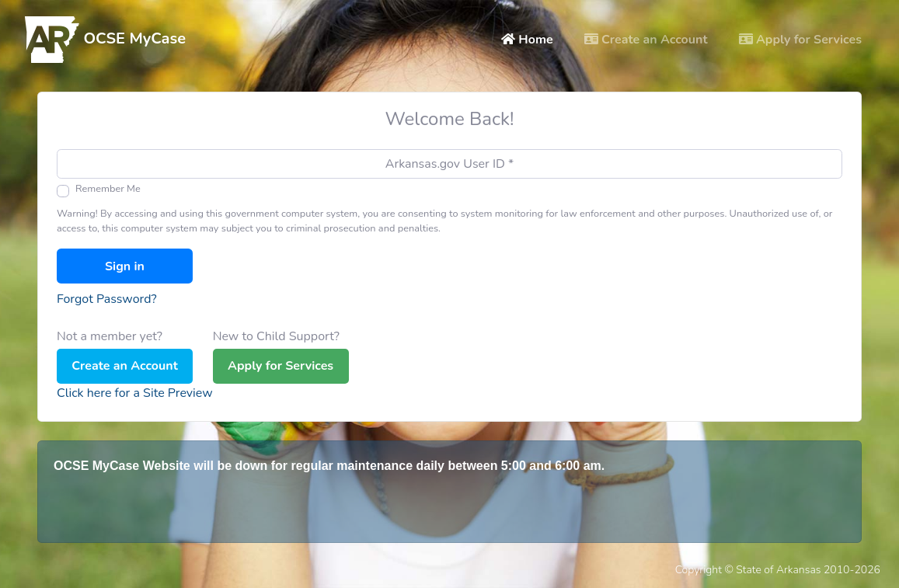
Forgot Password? (107, 299)
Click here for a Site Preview (135, 393)
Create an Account (646, 40)
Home (530, 39)
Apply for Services (803, 39)
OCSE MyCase (105, 40)
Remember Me (108, 189)
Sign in (125, 266)
